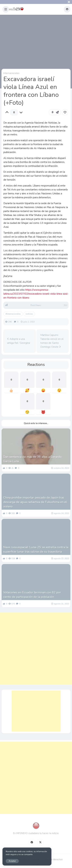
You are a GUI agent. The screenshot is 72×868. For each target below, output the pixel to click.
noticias (29, 314)
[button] (6, 9)
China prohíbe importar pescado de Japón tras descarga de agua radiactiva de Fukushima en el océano (35, 502)
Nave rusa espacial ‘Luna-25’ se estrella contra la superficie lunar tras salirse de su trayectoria (36, 549)
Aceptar (12, 861)
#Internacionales (13, 314)
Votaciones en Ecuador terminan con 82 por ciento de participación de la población (32, 595)
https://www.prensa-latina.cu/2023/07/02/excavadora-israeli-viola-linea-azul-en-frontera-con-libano (36, 294)
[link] (65, 112)
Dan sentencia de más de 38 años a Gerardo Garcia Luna (32, 459)
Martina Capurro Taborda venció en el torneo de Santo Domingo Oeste (52, 341)
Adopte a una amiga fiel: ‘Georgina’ (19, 341)
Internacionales (11, 73)
